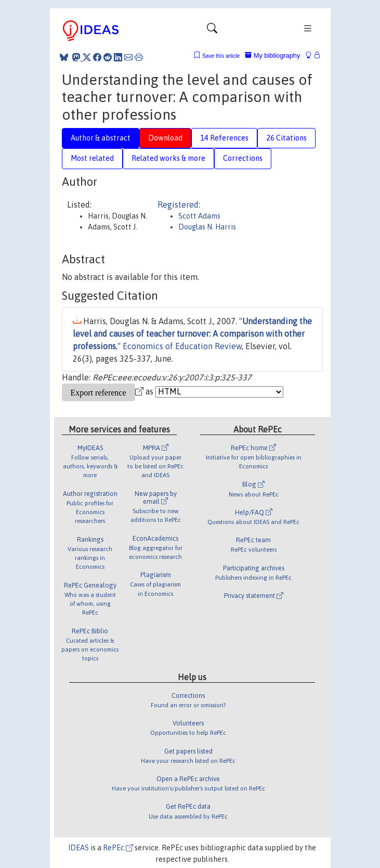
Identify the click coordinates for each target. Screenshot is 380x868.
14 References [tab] (224, 138)
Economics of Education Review (182, 346)
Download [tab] (165, 138)
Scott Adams (199, 216)
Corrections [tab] (243, 158)
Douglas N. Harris (207, 227)
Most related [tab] (92, 158)
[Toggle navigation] (212, 31)
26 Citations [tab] (286, 138)
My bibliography (272, 55)
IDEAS (78, 848)
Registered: (179, 205)
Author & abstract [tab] (101, 138)
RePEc (118, 848)
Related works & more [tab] (168, 158)
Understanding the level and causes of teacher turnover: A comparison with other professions (192, 334)
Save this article (221, 56)
